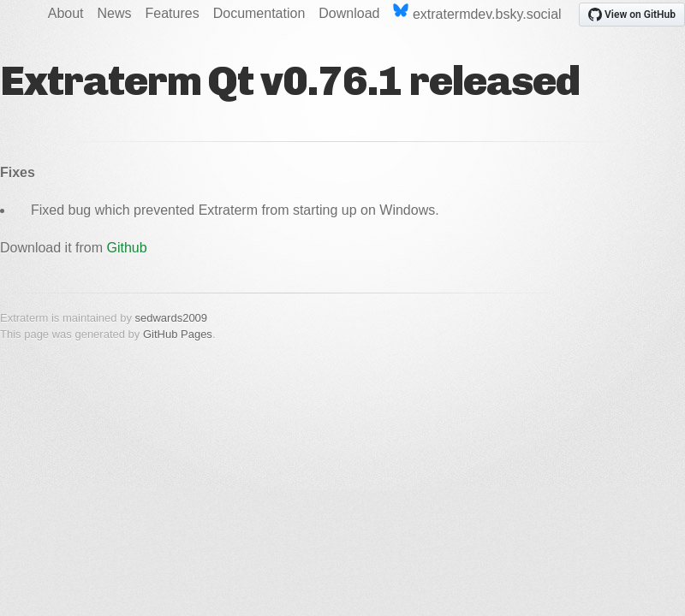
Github (127, 248)
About (66, 13)
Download (349, 13)
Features (173, 13)
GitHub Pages (178, 334)
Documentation (259, 13)
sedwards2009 (172, 318)
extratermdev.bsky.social (477, 12)
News (115, 13)
